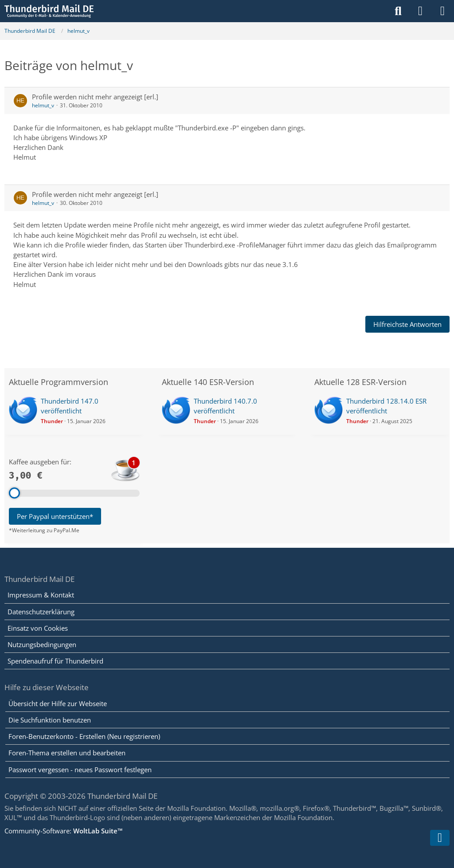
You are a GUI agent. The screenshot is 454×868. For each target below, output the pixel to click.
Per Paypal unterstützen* (55, 516)
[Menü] (442, 11)
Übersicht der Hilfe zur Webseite (58, 703)
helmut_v (43, 105)
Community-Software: (64, 831)
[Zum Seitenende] (440, 838)
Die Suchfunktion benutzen (50, 720)
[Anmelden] (420, 11)
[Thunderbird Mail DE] (49, 11)
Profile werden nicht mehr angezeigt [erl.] (95, 97)
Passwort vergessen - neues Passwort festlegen (80, 770)
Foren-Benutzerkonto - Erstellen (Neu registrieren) (84, 736)
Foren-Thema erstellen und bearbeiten (67, 753)
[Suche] (398, 11)
